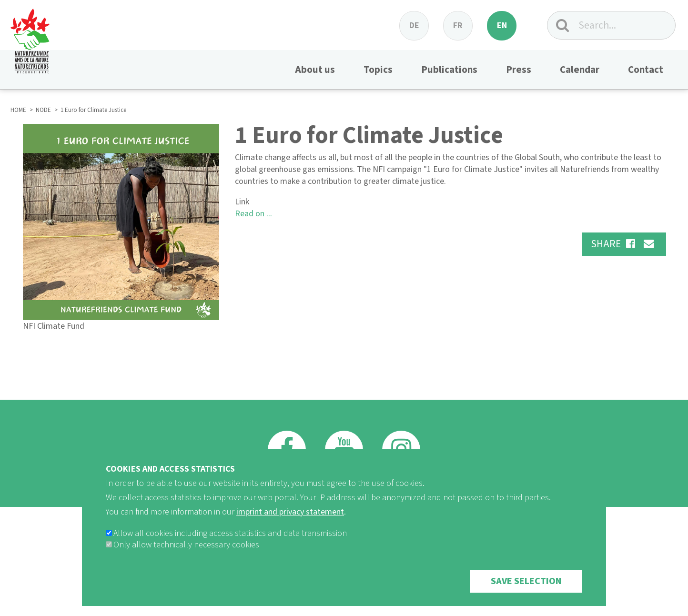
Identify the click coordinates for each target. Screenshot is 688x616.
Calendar (580, 70)
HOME (18, 110)
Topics (378, 70)
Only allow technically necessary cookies (186, 554)
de (414, 25)
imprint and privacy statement (290, 521)
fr (458, 25)
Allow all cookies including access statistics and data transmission (230, 542)
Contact (646, 70)
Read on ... (253, 214)
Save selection (526, 590)
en (502, 25)
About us (315, 70)
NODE (43, 110)
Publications (449, 70)
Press (519, 70)
